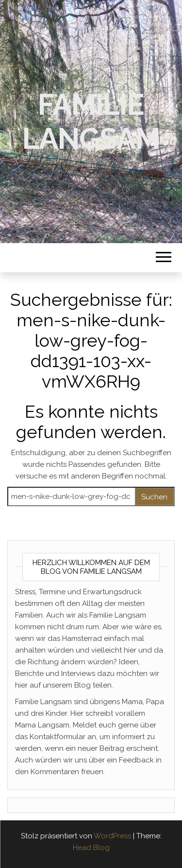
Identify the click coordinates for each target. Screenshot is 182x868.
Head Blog (91, 848)
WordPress (112, 836)
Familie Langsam (91, 122)
